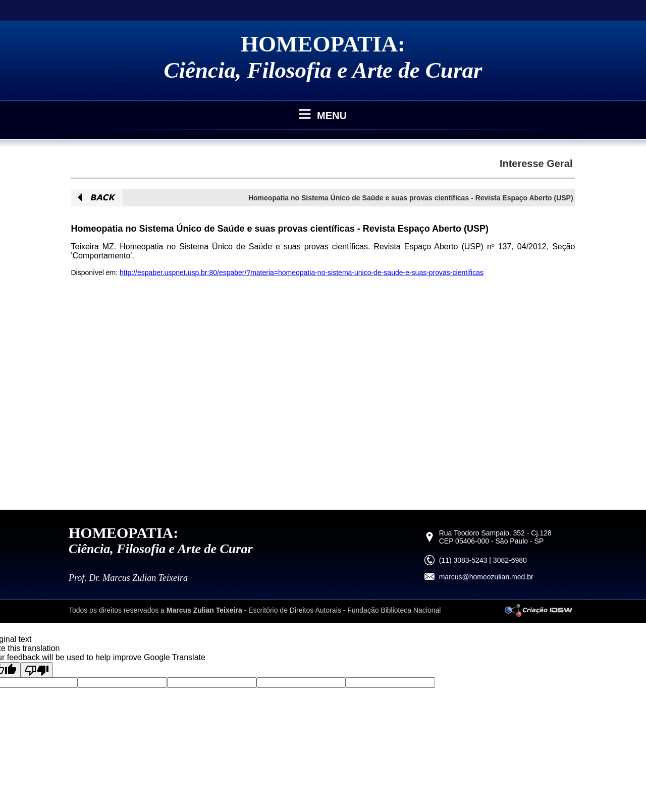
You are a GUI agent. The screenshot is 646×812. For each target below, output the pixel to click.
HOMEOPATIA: (323, 44)
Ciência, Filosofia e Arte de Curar (323, 70)
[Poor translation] (37, 670)
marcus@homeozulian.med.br (486, 577)
